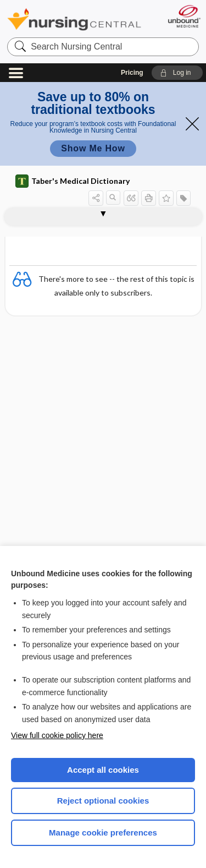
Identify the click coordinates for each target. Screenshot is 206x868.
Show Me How (93, 148)
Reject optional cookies (103, 801)
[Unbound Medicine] (184, 16)
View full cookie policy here (57, 735)
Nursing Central (74, 19)
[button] (177, 73)
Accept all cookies (103, 770)
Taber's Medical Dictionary (73, 181)
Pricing (132, 73)
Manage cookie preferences (103, 832)
